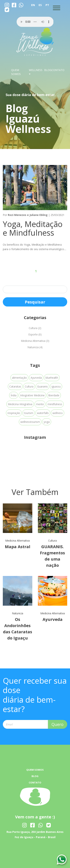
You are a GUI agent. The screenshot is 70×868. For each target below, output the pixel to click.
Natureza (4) (35, 347)
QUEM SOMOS (35, 770)
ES (40, 5)
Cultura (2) (35, 328)
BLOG (48, 70)
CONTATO (58, 70)
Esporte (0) (35, 334)
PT (47, 5)
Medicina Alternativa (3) (35, 341)
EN (33, 5)
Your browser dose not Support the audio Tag (35, 22)
